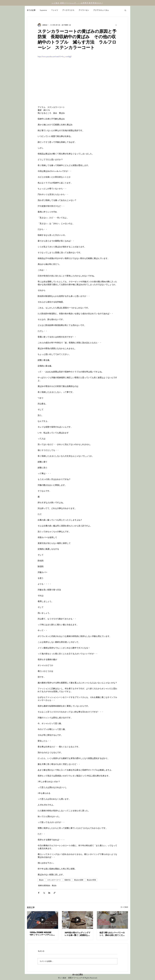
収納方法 (67, 880)
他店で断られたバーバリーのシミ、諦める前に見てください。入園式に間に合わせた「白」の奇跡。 (112, 934)
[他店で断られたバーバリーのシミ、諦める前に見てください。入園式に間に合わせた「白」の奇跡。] (112, 920)
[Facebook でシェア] (39, 893)
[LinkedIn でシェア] (49, 893)
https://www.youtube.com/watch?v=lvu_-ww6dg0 (55, 56)
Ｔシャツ (55, 10)
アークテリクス (68, 10)
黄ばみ (41, 880)
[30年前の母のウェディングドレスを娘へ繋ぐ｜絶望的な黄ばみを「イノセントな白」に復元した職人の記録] (78, 920)
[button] (125, 10)
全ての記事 (31, 10)
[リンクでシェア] (55, 893)
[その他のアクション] (116, 25)
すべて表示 (124, 907)
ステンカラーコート (54, 880)
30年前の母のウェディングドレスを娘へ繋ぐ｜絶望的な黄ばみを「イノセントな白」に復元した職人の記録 (77, 934)
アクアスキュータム (101, 10)
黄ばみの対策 (91, 880)
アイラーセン (84, 10)
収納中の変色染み (44, 885)
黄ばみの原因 (79, 880)
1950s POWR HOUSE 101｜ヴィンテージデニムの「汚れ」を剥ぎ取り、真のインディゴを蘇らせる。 (42, 934)
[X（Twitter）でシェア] (44, 893)
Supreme (43, 10)
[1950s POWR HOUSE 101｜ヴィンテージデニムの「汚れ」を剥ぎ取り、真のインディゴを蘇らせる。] (43, 920)
